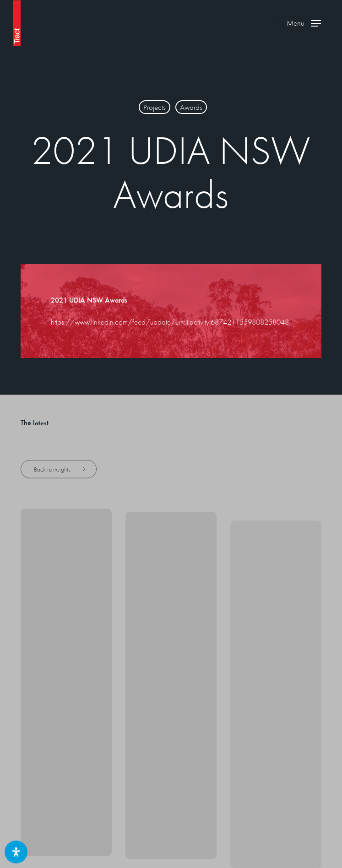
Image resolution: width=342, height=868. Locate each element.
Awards (191, 107)
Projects (155, 107)
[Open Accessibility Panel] (16, 852)
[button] (304, 23)
